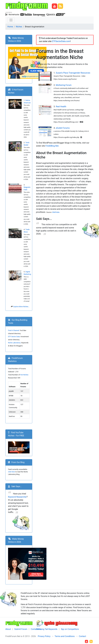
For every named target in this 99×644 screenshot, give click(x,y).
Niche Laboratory (14, 343)
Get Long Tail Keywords (47, 629)
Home (10, 27)
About (8, 629)
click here (12, 472)
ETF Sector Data (14, 337)
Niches (19, 27)
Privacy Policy (44, 636)
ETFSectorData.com (61, 41)
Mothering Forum (64, 85)
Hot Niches (24, 375)
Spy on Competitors (70, 629)
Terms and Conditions (65, 636)
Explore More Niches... (21, 307)
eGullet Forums (63, 128)
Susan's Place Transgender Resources (73, 73)
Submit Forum (21, 629)
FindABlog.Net (52, 146)
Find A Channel (14, 330)
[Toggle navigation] (11, 20)
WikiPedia (56, 212)
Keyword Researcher (17, 497)
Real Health (61, 107)
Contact (82, 636)
